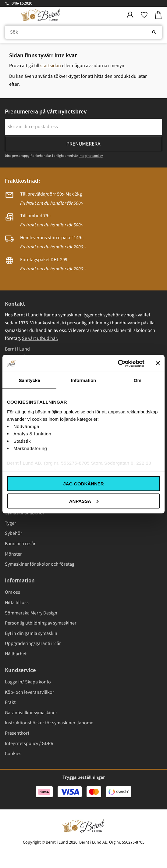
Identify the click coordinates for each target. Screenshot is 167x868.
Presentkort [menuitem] (17, 733)
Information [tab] (84, 380)
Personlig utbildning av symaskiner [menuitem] (41, 623)
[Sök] (154, 32)
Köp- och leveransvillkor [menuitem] (30, 692)
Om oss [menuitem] (12, 592)
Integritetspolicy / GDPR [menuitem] (29, 744)
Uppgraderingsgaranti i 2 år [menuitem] (33, 643)
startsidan (51, 66)
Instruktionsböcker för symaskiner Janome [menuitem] (49, 723)
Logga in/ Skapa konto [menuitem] (28, 682)
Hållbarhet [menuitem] (16, 654)
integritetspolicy (91, 156)
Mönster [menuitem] (13, 554)
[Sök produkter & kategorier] (83, 32)
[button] (144, 15)
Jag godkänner (83, 484)
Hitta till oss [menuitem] (17, 603)
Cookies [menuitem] (13, 754)
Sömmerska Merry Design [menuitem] (31, 613)
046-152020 (22, 3)
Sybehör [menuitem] (14, 533)
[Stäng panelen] (158, 363)
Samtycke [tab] (30, 380)
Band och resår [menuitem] (20, 544)
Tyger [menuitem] (11, 523)
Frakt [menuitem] (10, 702)
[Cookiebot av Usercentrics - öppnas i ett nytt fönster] (118, 363)
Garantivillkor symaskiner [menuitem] (31, 713)
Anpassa (84, 501)
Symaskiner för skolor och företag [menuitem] (40, 564)
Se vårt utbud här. (40, 338)
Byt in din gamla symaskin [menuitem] (31, 633)
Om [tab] (138, 380)
